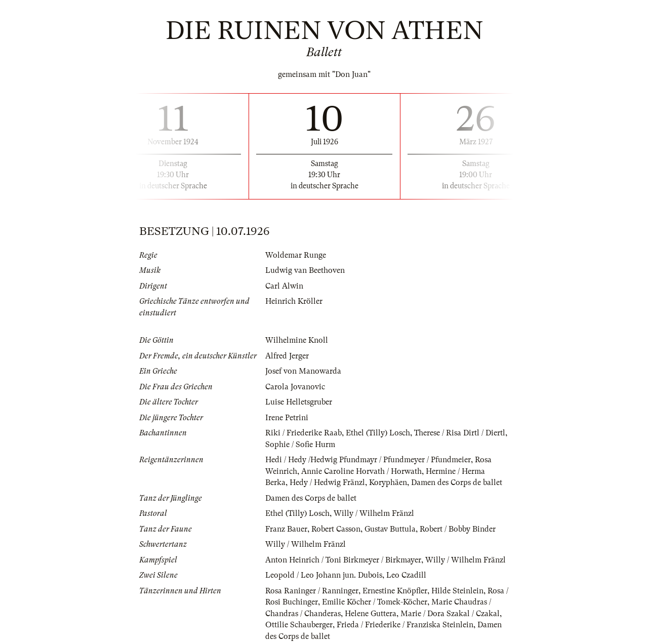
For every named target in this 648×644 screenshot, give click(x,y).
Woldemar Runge (296, 255)
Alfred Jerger (287, 356)
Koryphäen (388, 482)
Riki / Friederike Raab (303, 433)
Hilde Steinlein (457, 591)
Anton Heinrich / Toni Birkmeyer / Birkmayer (343, 560)
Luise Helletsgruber (299, 402)
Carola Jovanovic (295, 387)
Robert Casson (336, 529)
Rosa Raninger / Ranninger (312, 591)
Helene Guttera (371, 614)
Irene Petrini (287, 418)
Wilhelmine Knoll (297, 340)
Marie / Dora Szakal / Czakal (450, 614)
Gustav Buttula (390, 529)
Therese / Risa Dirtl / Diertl (460, 433)
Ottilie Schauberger (299, 625)
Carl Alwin (284, 286)
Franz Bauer (286, 529)
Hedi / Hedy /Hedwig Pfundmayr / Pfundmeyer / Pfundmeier (368, 460)
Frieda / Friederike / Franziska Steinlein (405, 625)
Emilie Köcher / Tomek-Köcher (375, 602)
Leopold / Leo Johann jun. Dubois (324, 575)
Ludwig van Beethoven (305, 270)
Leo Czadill (406, 575)
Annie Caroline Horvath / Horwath (361, 471)
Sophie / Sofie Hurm (300, 445)
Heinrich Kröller (294, 301)
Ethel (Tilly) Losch (378, 433)
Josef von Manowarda (303, 371)
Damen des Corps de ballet (457, 482)
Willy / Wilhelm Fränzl (374, 513)
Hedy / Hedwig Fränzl (327, 482)
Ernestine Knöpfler (395, 591)
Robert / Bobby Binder (458, 529)
